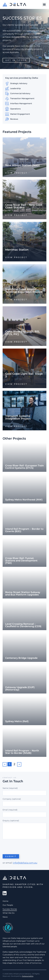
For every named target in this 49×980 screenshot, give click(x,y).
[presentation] (22, 846)
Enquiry (6, 821)
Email (10, 810)
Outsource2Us (28, 976)
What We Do (9, 913)
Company (7, 799)
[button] (44, 5)
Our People (8, 905)
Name (10, 788)
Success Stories (10, 909)
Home (5, 901)
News (5, 917)
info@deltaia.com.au (25, 863)
